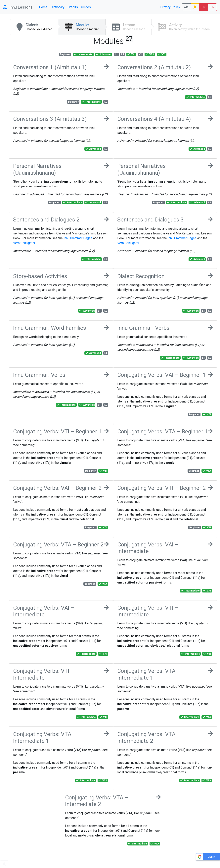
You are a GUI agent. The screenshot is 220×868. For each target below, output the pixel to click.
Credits (73, 7)
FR (212, 7)
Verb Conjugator (24, 243)
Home (43, 7)
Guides (86, 7)
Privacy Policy (170, 7)
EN (203, 7)
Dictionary (58, 7)
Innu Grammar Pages (78, 238)
